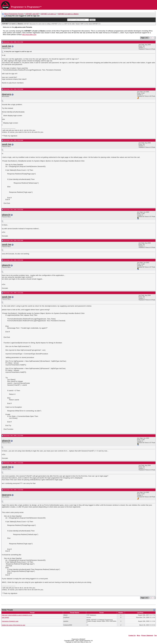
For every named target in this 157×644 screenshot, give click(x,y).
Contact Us (132, 635)
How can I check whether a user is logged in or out (17, 615)
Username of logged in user (10, 621)
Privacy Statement (147, 635)
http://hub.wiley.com (29, 35)
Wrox (138, 635)
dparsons (7, 94)
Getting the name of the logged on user (14, 625)
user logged (5, 617)
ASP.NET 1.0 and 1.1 (48, 14)
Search (93, 20)
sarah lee (7, 46)
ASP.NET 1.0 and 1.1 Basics (68, 14)
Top (155, 635)
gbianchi (6, 215)
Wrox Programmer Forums (14, 14)
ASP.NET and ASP (32, 14)
